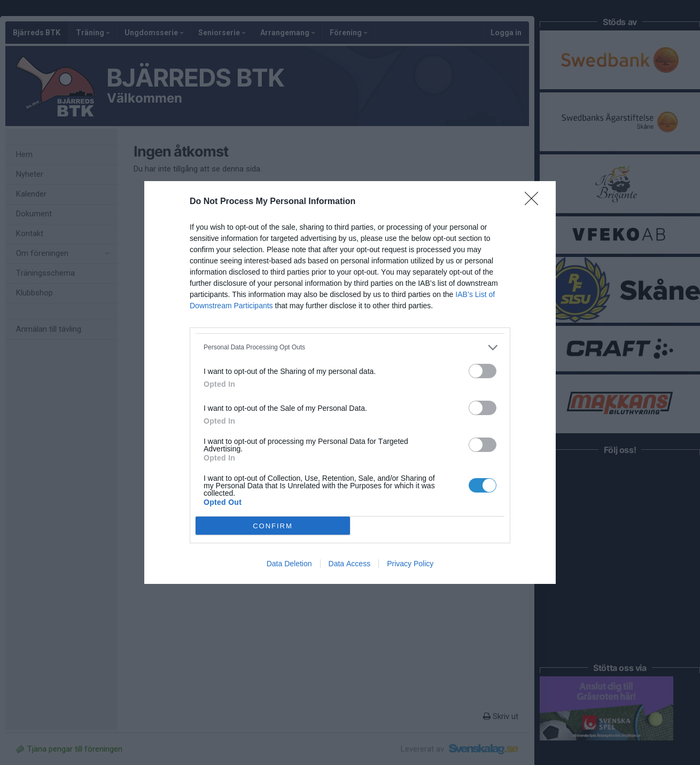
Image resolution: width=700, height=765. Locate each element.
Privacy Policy (410, 564)
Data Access (350, 564)
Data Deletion (289, 564)
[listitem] (350, 348)
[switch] (483, 371)
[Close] (535, 202)
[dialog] (350, 382)
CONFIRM (273, 526)
